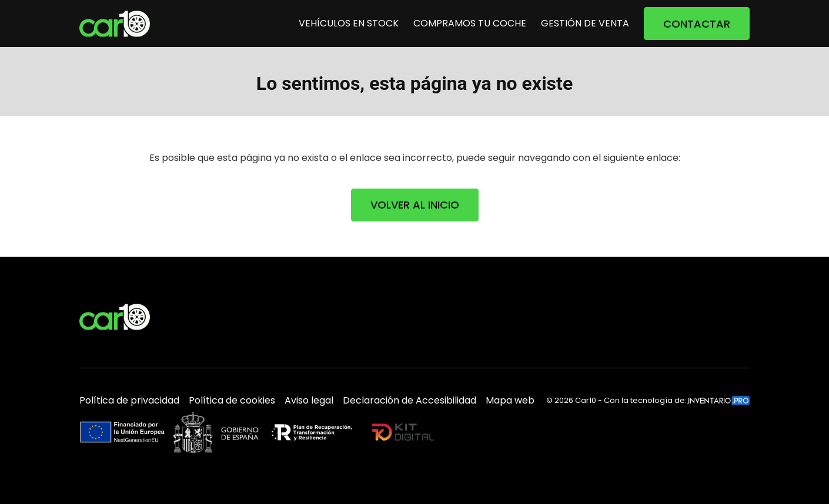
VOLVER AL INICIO (415, 205)
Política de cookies (232, 401)
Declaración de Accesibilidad (410, 401)
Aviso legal (309, 401)
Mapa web (510, 401)
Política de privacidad (129, 401)
